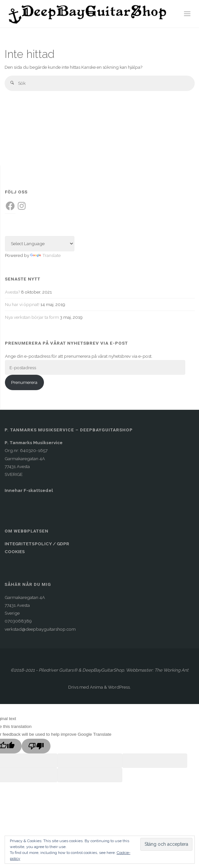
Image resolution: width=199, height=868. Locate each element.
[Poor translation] (36, 746)
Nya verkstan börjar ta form (32, 317)
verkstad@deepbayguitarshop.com (40, 629)
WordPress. (119, 687)
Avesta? (12, 292)
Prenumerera (24, 382)
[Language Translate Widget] (40, 244)
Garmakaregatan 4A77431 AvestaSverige (25, 605)
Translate (45, 255)
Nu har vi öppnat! (22, 304)
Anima (96, 687)
